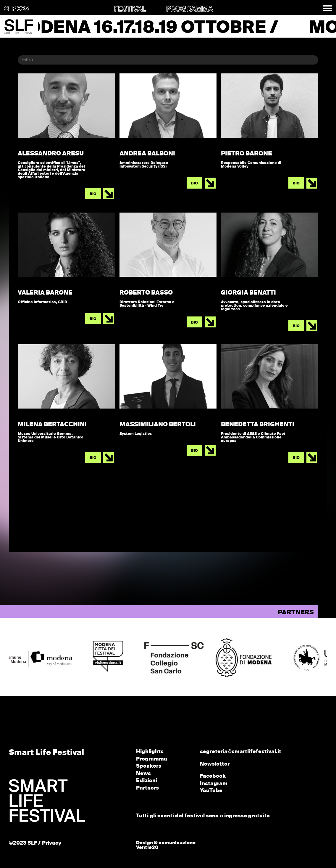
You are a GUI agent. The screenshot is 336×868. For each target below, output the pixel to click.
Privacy (52, 843)
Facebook (213, 776)
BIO (93, 194)
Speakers (149, 766)
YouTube (211, 791)
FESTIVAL (130, 9)
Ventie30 (147, 848)
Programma (152, 759)
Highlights (150, 752)
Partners (147, 788)
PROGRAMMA (190, 9)
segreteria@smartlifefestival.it (241, 752)
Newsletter (215, 764)
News (143, 774)
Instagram (214, 784)
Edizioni (147, 781)
